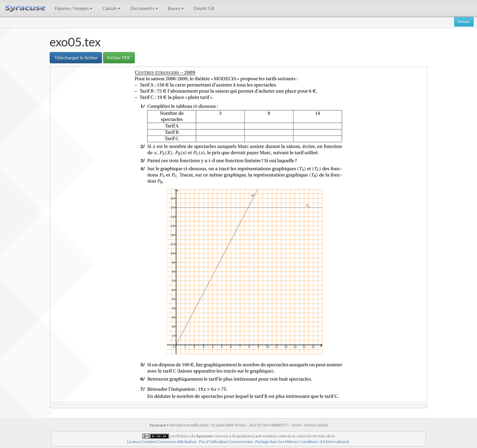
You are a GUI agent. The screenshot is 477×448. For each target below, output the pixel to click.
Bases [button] (176, 8)
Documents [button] (144, 8)
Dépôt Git (204, 8)
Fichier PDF (119, 57)
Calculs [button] (111, 8)
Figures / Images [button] (74, 8)
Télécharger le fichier (76, 57)
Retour (464, 21)
